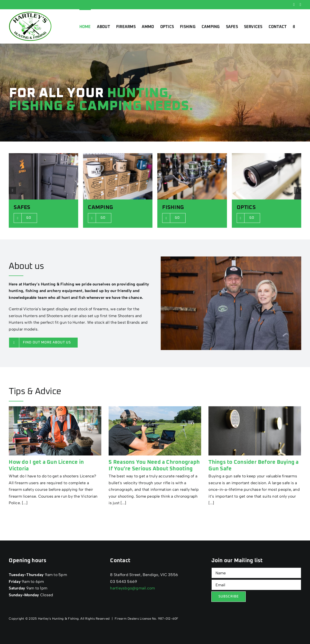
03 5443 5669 (124, 582)
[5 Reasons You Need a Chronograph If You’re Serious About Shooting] (155, 431)
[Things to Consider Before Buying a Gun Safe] (255, 431)
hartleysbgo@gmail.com (132, 588)
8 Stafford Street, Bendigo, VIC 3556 (144, 575)
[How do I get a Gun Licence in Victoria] (55, 431)
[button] (294, 26)
